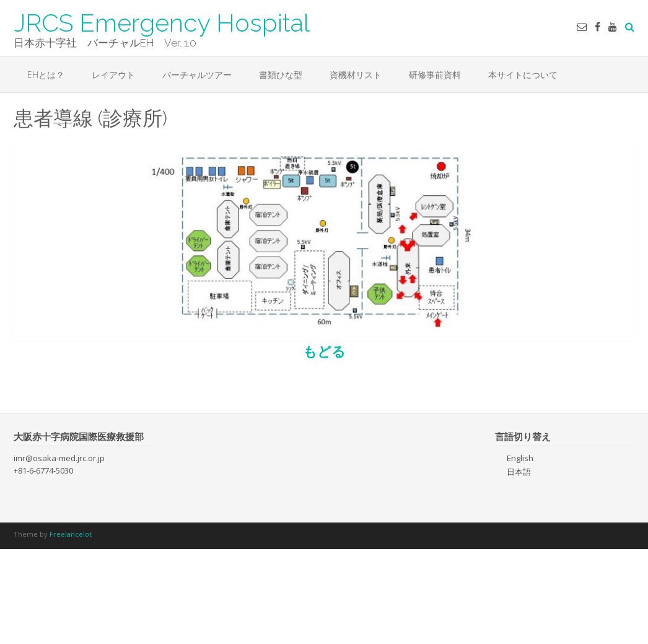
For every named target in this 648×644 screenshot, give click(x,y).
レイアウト (113, 75)
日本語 (519, 472)
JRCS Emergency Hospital (162, 22)
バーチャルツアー (197, 75)
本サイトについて (523, 75)
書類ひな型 (281, 75)
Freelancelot (71, 534)
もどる (324, 351)
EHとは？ (46, 75)
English (520, 458)
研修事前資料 (435, 75)
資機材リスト (356, 75)
